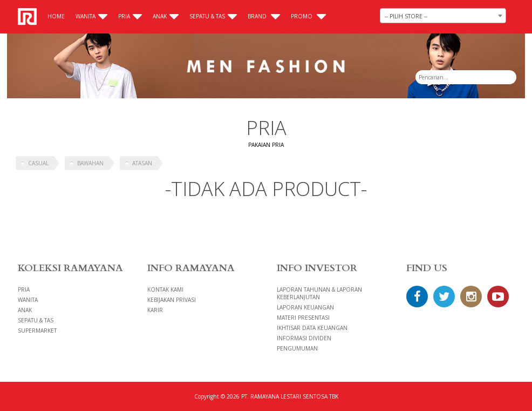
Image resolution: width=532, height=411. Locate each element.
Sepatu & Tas (213, 16)
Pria (130, 16)
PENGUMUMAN (297, 348)
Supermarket (37, 331)
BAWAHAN (90, 163)
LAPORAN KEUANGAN (305, 307)
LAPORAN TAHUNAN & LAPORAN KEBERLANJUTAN (319, 293)
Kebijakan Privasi (172, 300)
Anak (166, 16)
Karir (155, 310)
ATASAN (142, 163)
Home (56, 16)
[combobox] (443, 16)
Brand (264, 16)
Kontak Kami (165, 289)
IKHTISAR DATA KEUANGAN (312, 328)
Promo (308, 16)
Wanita (91, 16)
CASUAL (38, 163)
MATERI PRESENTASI (303, 318)
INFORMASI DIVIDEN (304, 338)
